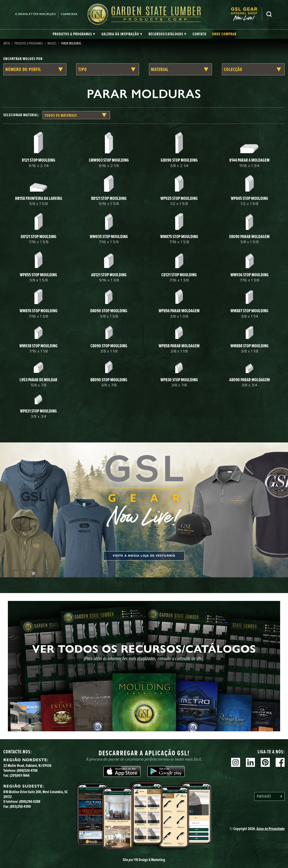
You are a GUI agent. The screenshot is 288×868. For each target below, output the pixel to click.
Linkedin (250, 762)
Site (144, 860)
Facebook (280, 762)
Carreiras (69, 14)
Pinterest (265, 762)
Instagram (236, 762)
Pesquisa (269, 14)
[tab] (74, 34)
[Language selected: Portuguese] (269, 796)
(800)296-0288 (30, 801)
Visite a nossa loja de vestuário (144, 556)
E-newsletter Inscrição (36, 14)
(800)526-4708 (27, 770)
